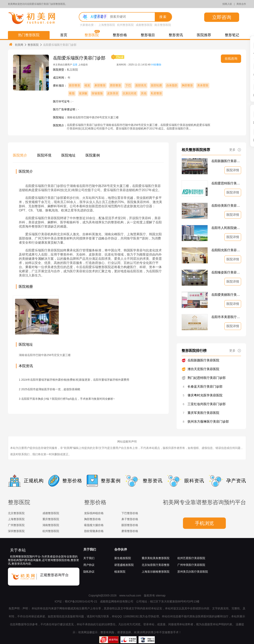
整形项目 (148, 35)
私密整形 (156, 93)
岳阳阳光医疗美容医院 (226, 250)
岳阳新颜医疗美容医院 (226, 161)
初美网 (16, 45)
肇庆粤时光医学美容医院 (205, 395)
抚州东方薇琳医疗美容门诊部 (208, 422)
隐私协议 (89, 572)
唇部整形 (115, 85)
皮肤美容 (113, 93)
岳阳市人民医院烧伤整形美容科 (226, 228)
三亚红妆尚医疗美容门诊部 (207, 404)
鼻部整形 (100, 85)
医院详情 (233, 170)
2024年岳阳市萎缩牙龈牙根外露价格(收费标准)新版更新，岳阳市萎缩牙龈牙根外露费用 (75, 380)
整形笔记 (232, 35)
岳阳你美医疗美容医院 (226, 206)
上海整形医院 (107, 25)
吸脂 (72, 93)
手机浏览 (204, 523)
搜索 (163, 17)
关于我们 (90, 549)
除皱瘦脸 (97, 93)
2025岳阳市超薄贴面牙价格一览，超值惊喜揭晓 (51, 389)
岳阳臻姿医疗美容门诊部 (226, 272)
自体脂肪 (172, 85)
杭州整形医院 (125, 25)
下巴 (128, 85)
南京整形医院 (163, 25)
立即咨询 (222, 17)
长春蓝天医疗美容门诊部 (205, 387)
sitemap (161, 595)
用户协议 (89, 565)
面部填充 (141, 85)
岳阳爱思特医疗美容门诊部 (226, 183)
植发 (87, 85)
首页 (64, 35)
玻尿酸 (83, 93)
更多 (235, 150)
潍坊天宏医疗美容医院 (203, 369)
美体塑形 (203, 85)
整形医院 (92, 35)
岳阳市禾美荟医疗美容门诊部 (226, 317)
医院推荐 (204, 35)
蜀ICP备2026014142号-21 (81, 601)
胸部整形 (187, 85)
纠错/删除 (156, 65)
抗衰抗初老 (130, 93)
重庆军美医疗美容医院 (203, 413)
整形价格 (120, 35)
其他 (144, 93)
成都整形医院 (144, 25)
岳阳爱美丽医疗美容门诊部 (226, 295)
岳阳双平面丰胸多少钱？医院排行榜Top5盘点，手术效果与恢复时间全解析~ (68, 399)
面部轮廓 (156, 85)
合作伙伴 (121, 549)
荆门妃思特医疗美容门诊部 (207, 378)
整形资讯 (176, 35)
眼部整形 (75, 85)
